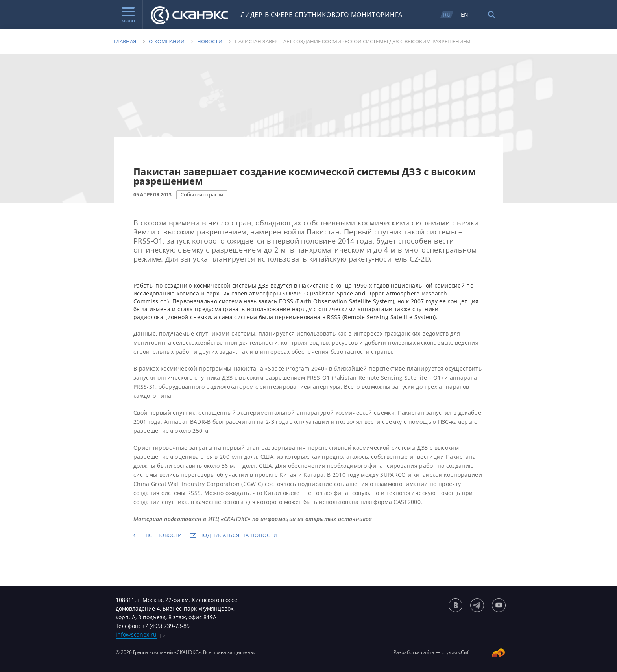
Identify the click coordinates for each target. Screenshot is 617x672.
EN (465, 14)
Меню (128, 15)
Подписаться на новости (238, 535)
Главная (125, 41)
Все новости (164, 535)
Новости (210, 41)
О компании (167, 41)
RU (447, 14)
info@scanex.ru (136, 634)
